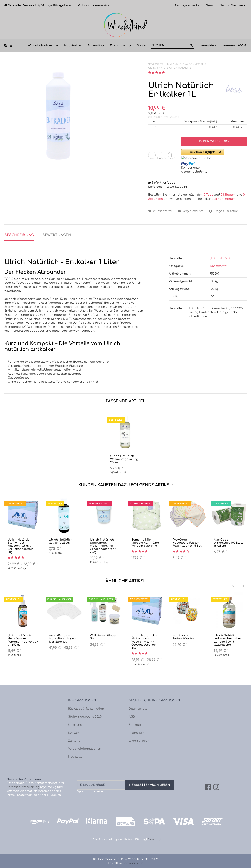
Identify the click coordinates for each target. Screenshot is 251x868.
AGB (132, 717)
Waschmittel (218, 266)
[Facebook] (208, 788)
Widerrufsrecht (140, 741)
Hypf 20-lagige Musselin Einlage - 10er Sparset (62, 639)
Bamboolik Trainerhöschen (184, 637)
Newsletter (76, 757)
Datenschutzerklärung (23, 787)
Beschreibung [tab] (19, 235)
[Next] (244, 586)
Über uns (75, 725)
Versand (174, 117)
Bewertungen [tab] (57, 235)
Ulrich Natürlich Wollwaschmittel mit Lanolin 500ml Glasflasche (228, 640)
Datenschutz (138, 709)
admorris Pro (134, 863)
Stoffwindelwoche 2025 (85, 717)
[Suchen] (170, 46)
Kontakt (74, 733)
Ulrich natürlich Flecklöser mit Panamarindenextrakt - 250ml (23, 640)
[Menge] (162, 154)
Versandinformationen (85, 749)
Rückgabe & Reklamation (86, 709)
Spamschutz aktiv (90, 792)
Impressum (137, 733)
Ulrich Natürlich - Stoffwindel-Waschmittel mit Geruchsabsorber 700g (103, 546)
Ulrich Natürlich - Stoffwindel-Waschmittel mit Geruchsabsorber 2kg (20, 546)
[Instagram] (216, 788)
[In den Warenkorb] (214, 141)
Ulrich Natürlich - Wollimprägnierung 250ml (124, 459)
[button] (203, 154)
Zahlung (74, 741)
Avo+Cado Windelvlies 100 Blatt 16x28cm (228, 543)
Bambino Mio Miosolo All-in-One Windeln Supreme (145, 543)
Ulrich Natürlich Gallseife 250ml (61, 541)
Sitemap (135, 725)
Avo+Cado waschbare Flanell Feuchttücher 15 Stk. (187, 543)
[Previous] (233, 586)
